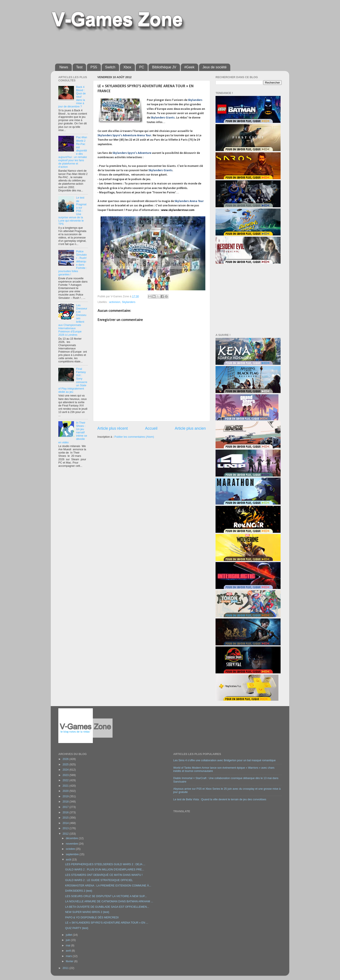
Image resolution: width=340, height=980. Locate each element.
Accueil (151, 428)
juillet (69, 935)
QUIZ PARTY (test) (77, 928)
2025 (66, 765)
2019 (66, 796)
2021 (66, 786)
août (69, 860)
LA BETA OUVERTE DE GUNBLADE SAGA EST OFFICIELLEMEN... (107, 907)
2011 (66, 968)
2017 (66, 807)
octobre (71, 849)
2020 (66, 791)
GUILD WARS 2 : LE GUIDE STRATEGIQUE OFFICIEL (99, 880)
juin (68, 940)
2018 (66, 802)
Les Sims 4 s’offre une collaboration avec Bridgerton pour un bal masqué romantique (224, 760)
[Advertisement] (160, 46)
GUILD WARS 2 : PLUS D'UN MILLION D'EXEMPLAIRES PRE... (105, 870)
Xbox (127, 67)
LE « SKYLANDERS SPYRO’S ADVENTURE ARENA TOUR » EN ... (107, 923)
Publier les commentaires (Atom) (134, 437)
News (64, 67)
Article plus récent (113, 428)
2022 (66, 780)
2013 (66, 828)
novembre (72, 844)
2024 (66, 770)
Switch (110, 67)
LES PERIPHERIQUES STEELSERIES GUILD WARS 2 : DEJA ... (105, 864)
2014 (66, 823)
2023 (66, 775)
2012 (66, 834)
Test (79, 67)
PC (142, 67)
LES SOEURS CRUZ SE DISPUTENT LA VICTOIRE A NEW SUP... (106, 896)
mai (69, 945)
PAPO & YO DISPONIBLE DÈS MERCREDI (92, 918)
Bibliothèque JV (164, 67)
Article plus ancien (190, 428)
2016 (66, 812)
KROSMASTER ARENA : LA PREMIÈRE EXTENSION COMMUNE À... (108, 886)
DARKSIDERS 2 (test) (79, 891)
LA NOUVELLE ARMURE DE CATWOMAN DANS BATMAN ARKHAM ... (109, 901)
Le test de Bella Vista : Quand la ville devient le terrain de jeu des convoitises (220, 799)
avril (69, 951)
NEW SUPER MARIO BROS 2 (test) (87, 912)
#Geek (189, 67)
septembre (73, 854)
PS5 (94, 67)
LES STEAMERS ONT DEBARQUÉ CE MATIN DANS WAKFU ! (104, 875)
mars (69, 956)
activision (115, 302)
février (70, 961)
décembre (72, 838)
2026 (66, 759)
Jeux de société (215, 67)
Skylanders (129, 302)
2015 (66, 818)
